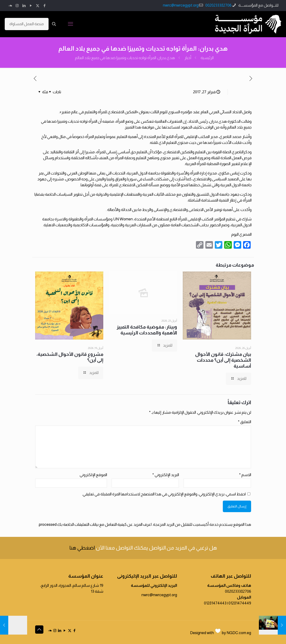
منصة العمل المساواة (27, 24)
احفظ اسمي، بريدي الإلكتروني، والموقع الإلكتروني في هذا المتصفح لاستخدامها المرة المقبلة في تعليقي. (164, 494)
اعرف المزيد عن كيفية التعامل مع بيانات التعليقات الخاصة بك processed (95, 525)
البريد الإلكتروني (166, 475)
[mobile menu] (70, 24)
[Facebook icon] (44, 6)
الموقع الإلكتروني (93, 475)
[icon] (10, 6)
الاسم (245, 475)
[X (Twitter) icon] (38, 6)
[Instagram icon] (17, 6)
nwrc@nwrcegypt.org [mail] (181, 5)
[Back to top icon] (39, 630)
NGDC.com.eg (239, 633)
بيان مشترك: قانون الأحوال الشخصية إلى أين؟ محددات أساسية (223, 360)
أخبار (188, 58)
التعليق (245, 422)
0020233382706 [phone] (218, 5)
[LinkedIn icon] (24, 6)
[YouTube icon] (31, 6)
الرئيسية (207, 58)
